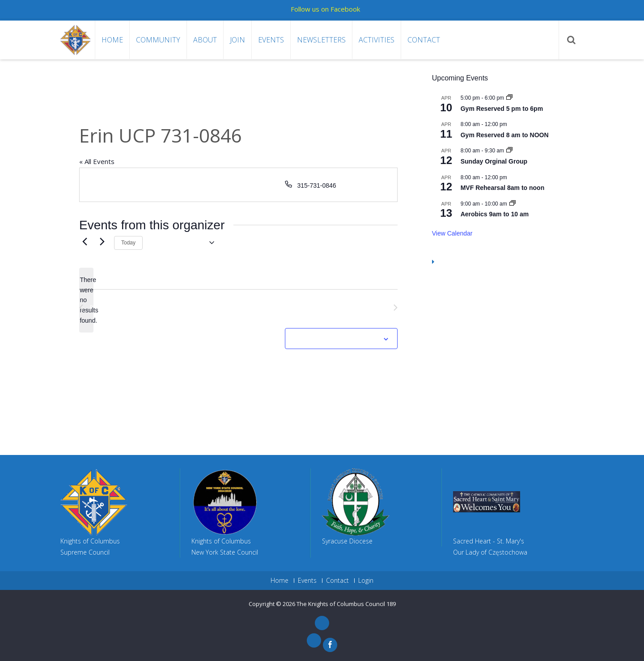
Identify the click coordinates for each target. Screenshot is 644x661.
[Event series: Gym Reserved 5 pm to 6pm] (509, 98)
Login (366, 581)
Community (158, 40)
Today (128, 243)
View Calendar (452, 233)
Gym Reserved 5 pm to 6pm (502, 109)
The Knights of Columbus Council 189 (346, 604)
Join (237, 40)
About (205, 40)
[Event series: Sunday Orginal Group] (509, 151)
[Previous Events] (85, 241)
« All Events (97, 161)
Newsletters (321, 40)
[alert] (86, 300)
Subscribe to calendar (336, 339)
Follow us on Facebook (325, 9)
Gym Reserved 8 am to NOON (505, 135)
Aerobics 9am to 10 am (495, 214)
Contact (424, 40)
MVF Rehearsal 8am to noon (502, 188)
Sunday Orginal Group (494, 161)
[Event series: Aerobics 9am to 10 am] (513, 204)
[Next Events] (102, 241)
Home (112, 40)
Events (271, 40)
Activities (377, 40)
